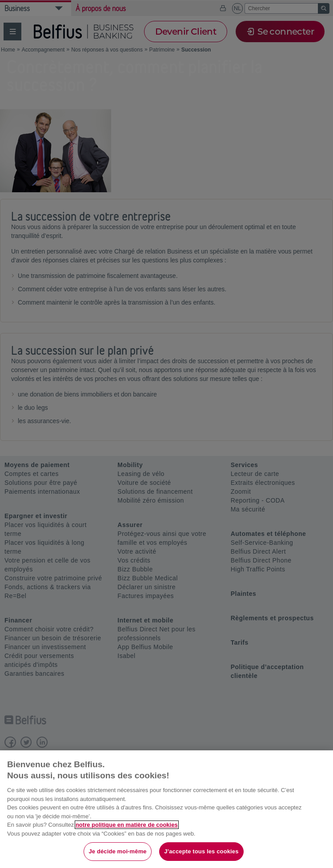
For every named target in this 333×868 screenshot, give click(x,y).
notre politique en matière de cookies (127, 825)
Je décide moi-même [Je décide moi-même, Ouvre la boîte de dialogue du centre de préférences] (117, 851)
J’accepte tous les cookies (201, 851)
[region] (166, 809)
